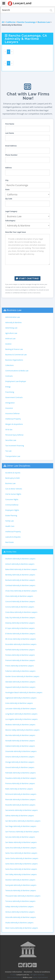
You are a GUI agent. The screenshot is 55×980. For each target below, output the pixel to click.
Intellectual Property (13, 419)
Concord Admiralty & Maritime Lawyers (20, 601)
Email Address (11, 146)
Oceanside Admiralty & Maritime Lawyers (21, 751)
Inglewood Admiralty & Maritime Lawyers (21, 698)
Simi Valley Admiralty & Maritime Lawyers (21, 874)
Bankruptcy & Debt (12, 478)
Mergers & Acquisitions (14, 424)
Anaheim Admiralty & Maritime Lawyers (20, 559)
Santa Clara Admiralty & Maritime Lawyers (21, 853)
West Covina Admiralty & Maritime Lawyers (22, 928)
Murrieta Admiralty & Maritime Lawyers (20, 735)
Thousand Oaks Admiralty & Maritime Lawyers (23, 896)
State (7, 189)
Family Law (10, 521)
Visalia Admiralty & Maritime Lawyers (19, 923)
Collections (9, 365)
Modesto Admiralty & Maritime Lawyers (20, 725)
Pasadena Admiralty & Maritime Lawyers (21, 778)
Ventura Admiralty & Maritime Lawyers (20, 912)
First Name (10, 124)
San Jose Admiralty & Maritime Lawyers (20, 837)
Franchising (10, 392)
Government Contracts (14, 397)
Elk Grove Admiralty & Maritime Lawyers (21, 639)
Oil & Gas (9, 429)
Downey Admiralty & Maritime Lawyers (20, 623)
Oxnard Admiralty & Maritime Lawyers (20, 767)
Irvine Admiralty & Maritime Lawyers (19, 703)
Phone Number (11, 155)
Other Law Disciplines (19, 466)
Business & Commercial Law (16, 355)
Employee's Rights (12, 510)
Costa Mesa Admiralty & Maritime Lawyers (21, 612)
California (11, 22)
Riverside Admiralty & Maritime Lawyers (20, 799)
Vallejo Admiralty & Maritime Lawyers (19, 907)
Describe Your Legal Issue (16, 232)
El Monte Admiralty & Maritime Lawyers (20, 634)
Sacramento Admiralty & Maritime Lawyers (22, 810)
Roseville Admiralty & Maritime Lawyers (20, 805)
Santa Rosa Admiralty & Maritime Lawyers (21, 869)
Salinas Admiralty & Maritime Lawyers (20, 816)
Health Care (10, 526)
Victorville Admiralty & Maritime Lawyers (21, 917)
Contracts (9, 376)
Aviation (8, 344)
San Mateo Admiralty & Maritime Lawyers (21, 842)
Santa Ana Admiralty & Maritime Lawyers (21, 848)
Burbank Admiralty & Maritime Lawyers (20, 580)
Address (8, 168)
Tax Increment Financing (15, 446)
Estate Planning (11, 515)
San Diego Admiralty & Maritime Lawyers (21, 826)
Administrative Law (13, 317)
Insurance (9, 408)
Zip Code (9, 199)
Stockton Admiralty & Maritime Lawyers (20, 880)
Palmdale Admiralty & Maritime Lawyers (20, 773)
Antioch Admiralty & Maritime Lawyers (20, 564)
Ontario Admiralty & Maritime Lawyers (20, 757)
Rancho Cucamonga (26, 22)
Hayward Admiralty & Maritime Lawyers (20, 687)
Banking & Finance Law (14, 349)
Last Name (10, 133)
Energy (8, 387)
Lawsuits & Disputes (13, 537)
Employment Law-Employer (16, 381)
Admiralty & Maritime (13, 322)
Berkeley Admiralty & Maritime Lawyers (20, 575)
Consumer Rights (12, 499)
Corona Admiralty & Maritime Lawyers (20, 607)
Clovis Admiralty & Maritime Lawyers (19, 596)
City (7, 180)
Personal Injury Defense (14, 435)
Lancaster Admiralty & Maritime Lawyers (21, 709)
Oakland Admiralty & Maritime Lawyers (20, 746)
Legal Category (11, 211)
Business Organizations (14, 360)
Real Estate (10, 542)
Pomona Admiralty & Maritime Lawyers (20, 783)
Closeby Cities (11, 552)
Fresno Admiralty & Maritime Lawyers (20, 666)
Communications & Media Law (17, 371)
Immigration (10, 403)
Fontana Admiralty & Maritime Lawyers (20, 655)
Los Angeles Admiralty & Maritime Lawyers (21, 719)
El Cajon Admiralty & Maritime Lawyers (20, 628)
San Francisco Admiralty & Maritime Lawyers (22, 832)
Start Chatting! (27, 278)
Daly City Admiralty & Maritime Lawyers (20, 618)
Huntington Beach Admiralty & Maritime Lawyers (24, 692)
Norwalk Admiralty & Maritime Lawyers (20, 741)
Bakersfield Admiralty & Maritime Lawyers (21, 569)
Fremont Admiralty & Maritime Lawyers (20, 660)
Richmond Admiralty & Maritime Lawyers (21, 794)
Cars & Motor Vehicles (14, 489)
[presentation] (28, 271)
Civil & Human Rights (13, 494)
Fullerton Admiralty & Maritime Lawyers (20, 671)
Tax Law (8, 451)
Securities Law (11, 440)
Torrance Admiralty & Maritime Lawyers (20, 901)
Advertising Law (11, 328)
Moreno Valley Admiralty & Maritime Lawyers (22, 730)
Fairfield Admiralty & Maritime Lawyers (20, 650)
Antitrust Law (10, 339)
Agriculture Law (11, 333)
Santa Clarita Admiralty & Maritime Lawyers (22, 858)
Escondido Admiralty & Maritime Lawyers (21, 644)
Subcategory (10, 221)
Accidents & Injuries (13, 473)
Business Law (44, 22)
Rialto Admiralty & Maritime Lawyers (19, 789)
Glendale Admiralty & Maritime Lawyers (20, 682)
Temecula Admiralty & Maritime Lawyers (21, 890)
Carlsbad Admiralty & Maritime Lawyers (20, 585)
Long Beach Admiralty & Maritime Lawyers (21, 714)
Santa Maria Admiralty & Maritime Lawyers (22, 864)
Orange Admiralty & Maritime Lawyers (20, 762)
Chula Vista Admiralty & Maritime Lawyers (21, 591)
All (3, 22)
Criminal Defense (12, 505)
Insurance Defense (12, 413)
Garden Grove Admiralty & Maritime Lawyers (22, 676)
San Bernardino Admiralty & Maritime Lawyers (23, 821)
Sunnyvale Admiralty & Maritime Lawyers (21, 885)
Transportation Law (13, 456)
